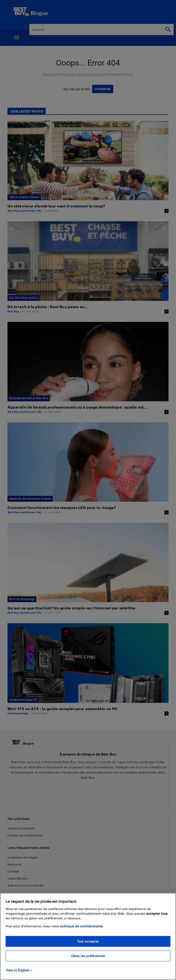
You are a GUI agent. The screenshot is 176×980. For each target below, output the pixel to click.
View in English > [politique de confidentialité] (19, 970)
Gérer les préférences (88, 956)
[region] (88, 936)
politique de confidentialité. (82, 926)
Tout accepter (88, 941)
